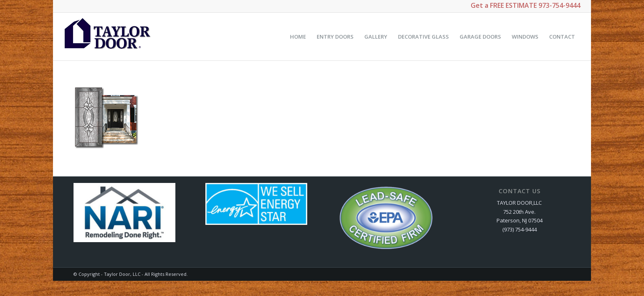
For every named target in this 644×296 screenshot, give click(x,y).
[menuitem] (298, 37)
